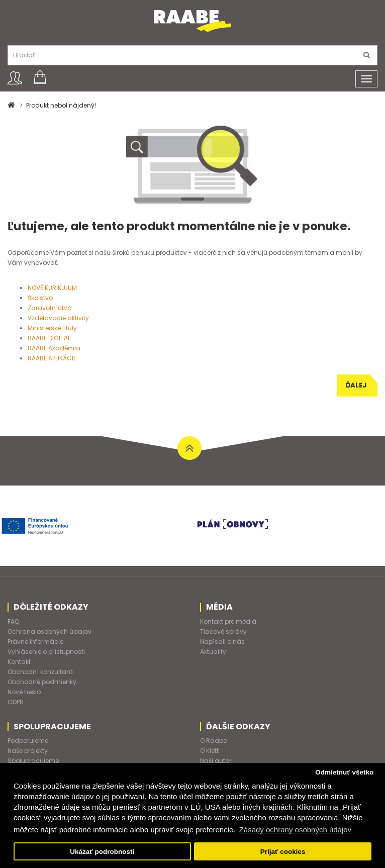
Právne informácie (35, 642)
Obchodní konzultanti (41, 672)
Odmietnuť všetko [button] (344, 772)
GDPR (16, 702)
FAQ (13, 621)
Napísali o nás (222, 642)
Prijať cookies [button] (283, 852)
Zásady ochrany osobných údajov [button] (295, 830)
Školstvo (40, 298)
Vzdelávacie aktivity (58, 318)
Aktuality (213, 652)
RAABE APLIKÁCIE (52, 358)
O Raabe (213, 741)
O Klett (209, 751)
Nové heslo (24, 692)
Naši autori (216, 761)
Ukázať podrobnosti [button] (102, 852)
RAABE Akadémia (54, 348)
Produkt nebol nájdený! (61, 105)
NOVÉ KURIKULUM (52, 288)
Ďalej (356, 385)
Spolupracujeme (33, 761)
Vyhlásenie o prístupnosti (46, 652)
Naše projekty (28, 751)
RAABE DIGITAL (49, 338)
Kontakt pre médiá (228, 621)
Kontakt (19, 662)
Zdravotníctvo (50, 308)
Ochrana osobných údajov (50, 632)
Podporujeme (28, 741)
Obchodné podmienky (42, 682)
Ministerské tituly (52, 328)
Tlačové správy (223, 632)
